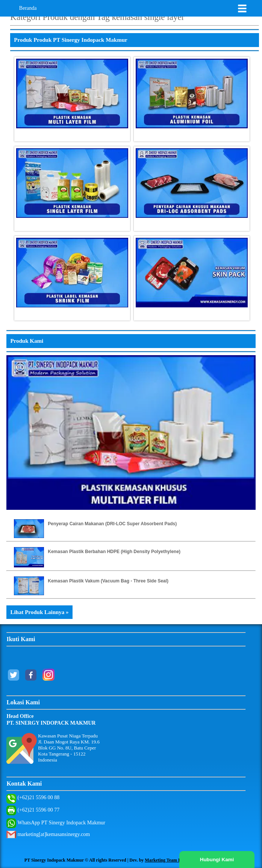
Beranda (28, 8)
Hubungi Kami (217, 860)
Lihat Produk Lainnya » (39, 612)
